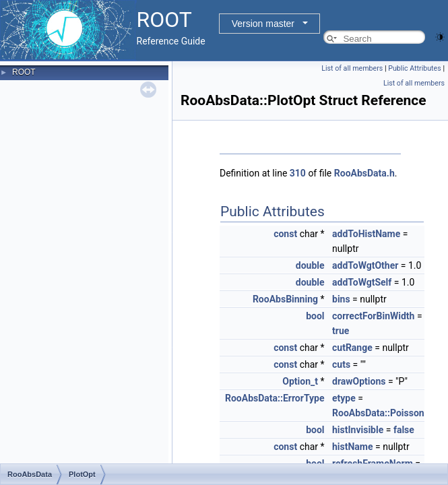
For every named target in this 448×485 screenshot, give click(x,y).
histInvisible (358, 430)
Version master (263, 24)
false (404, 430)
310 (298, 173)
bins (341, 299)
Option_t (300, 381)
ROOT (24, 72)
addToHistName (366, 234)
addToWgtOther (365, 265)
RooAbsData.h (364, 173)
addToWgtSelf (362, 282)
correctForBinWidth (373, 316)
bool (315, 316)
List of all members (352, 68)
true (341, 331)
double (310, 265)
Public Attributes (415, 68)
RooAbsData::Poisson (378, 413)
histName (353, 447)
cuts (341, 364)
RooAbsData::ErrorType (275, 398)
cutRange (352, 348)
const (285, 234)
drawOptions (359, 381)
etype (344, 398)
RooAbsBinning (285, 299)
